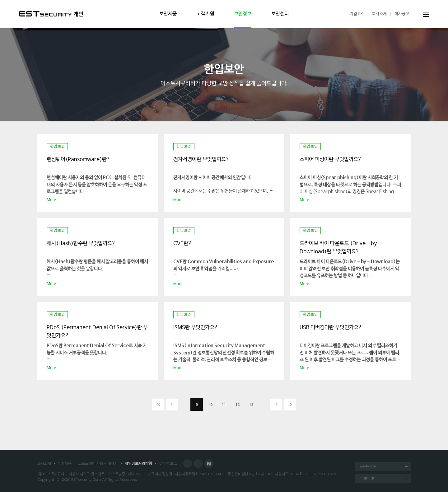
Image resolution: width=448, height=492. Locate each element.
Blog (198, 464)
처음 (158, 405)
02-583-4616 (324, 474)
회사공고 (402, 14)
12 (238, 405)
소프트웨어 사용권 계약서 (98, 464)
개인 (78, 14)
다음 (276, 405)
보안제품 (168, 14)
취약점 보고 (168, 464)
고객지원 (205, 14)
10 (210, 405)
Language (383, 478)
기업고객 (357, 14)
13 (251, 405)
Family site (383, 467)
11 (224, 405)
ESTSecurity (45, 14)
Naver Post (209, 464)
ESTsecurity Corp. (86, 480)
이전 (172, 405)
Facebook (188, 464)
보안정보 (243, 14)
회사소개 (380, 14)
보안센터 (280, 14)
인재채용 (65, 464)
